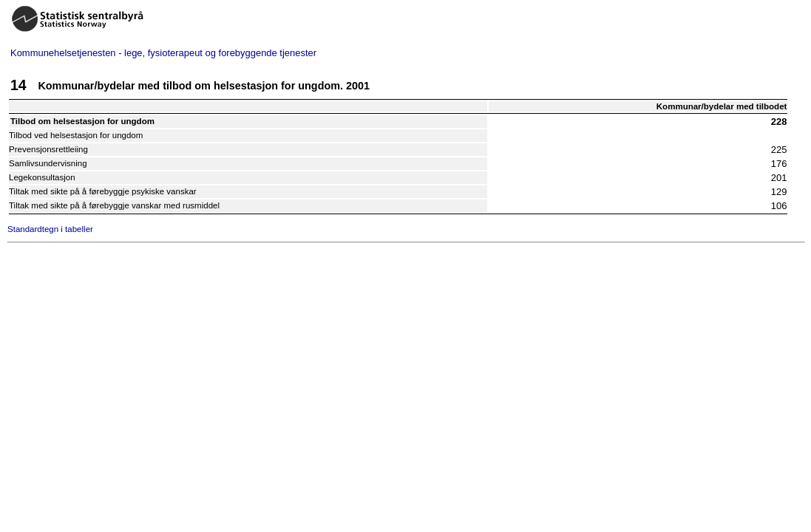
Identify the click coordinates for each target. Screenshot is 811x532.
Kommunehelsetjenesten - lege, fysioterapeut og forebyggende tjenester (163, 53)
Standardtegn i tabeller (50, 229)
